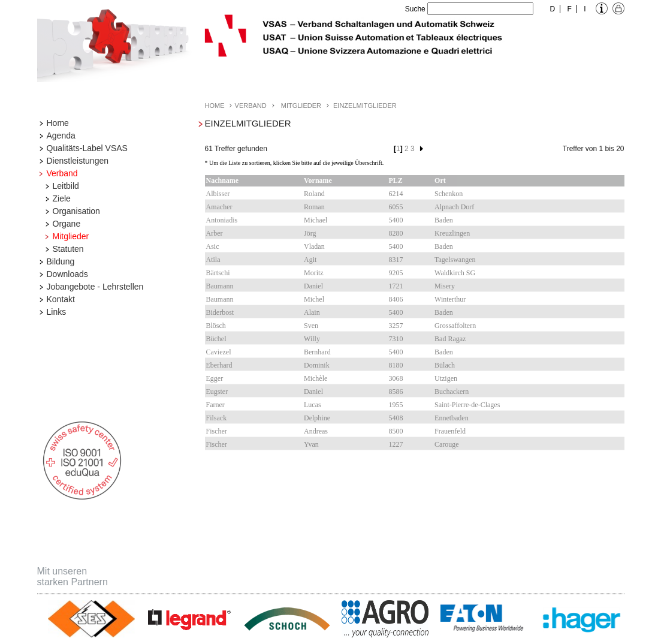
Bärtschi (218, 273)
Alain (312, 312)
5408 (396, 418)
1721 (396, 286)
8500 (396, 431)
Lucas (313, 405)
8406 (396, 299)
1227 (396, 444)
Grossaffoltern (455, 326)
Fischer (217, 431)
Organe (67, 224)
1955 (396, 405)
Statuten (68, 249)
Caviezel (219, 352)
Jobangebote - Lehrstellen (95, 287)
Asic (213, 246)
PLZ (396, 180)
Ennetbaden (452, 418)
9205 (396, 273)
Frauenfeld (450, 431)
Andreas (316, 431)
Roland (314, 194)
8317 (396, 260)
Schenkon (449, 194)
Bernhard (317, 352)
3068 (396, 378)
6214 (396, 194)
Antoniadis (222, 220)
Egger (215, 378)
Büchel (216, 339)
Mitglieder (71, 236)
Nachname (223, 180)
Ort (440, 180)
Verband (62, 173)
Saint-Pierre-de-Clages (467, 405)
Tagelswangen (455, 260)
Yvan (311, 444)
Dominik (317, 365)
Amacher (219, 207)
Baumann (220, 286)
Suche (415, 9)
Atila (213, 260)
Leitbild (66, 186)
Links (57, 312)
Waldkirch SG (455, 273)
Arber (215, 233)
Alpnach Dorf (454, 207)
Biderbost (220, 312)
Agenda (61, 136)
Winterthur (450, 299)
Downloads (67, 274)
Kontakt (61, 299)
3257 (396, 326)
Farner (215, 405)
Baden (444, 220)
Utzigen (446, 378)
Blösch (216, 326)
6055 (396, 207)
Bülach (445, 365)
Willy (312, 339)
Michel (314, 299)
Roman (314, 207)
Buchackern (452, 392)
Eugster (217, 392)
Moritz (314, 273)
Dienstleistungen (78, 161)
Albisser (218, 194)
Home (58, 123)
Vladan (314, 246)
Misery (445, 286)
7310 (396, 339)
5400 (396, 220)
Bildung (61, 261)
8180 (396, 365)
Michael (316, 220)
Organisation (76, 211)
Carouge (447, 444)
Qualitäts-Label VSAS (87, 148)
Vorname (318, 180)
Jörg (310, 233)
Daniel (313, 286)
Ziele (62, 198)
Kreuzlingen (452, 233)
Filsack (217, 418)
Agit (310, 260)
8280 (396, 233)
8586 (396, 392)
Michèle (316, 378)
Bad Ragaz (450, 339)
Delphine (317, 418)
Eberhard (219, 365)
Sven (311, 326)
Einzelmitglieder (365, 106)
